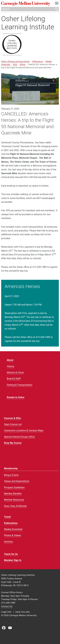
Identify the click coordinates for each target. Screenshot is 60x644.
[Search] (30, 9)
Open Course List (13, 424)
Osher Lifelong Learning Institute (28, 23)
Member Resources (14, 500)
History (11, 366)
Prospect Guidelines (14, 487)
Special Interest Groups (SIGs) (19, 437)
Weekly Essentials (13, 529)
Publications (38, 61)
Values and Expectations (17, 481)
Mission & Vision (15, 372)
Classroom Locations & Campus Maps (24, 430)
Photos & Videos (13, 535)
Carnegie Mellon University (26, 4)
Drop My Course (13, 443)
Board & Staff (14, 379)
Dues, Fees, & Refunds (15, 506)
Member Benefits (13, 494)
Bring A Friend (11, 475)
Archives (8, 542)
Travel (7, 517)
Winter (23, 65)
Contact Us (7, 606)
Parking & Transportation (20, 385)
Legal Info (6, 612)
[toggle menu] (57, 4)
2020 (15, 65)
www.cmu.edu (23, 612)
